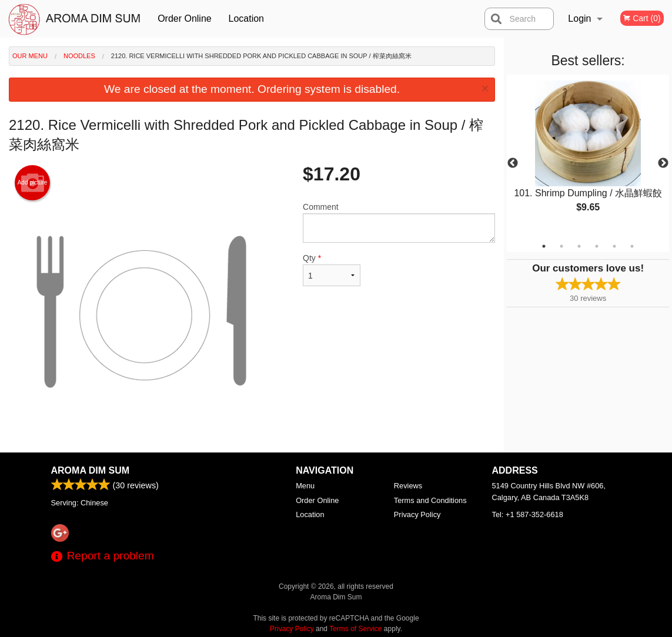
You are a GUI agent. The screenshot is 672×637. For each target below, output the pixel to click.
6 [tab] (632, 246)
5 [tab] (614, 246)
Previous (513, 163)
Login (579, 19)
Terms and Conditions (430, 500)
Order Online (185, 19)
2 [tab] (561, 246)
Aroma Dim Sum (91, 470)
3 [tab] (579, 246)
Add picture (33, 183)
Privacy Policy (417, 514)
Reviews (408, 486)
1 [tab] (544, 246)
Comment (399, 222)
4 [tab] (597, 246)
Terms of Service (355, 629)
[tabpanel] (588, 156)
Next (663, 163)
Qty (332, 270)
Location (247, 19)
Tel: (528, 514)
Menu (305, 486)
